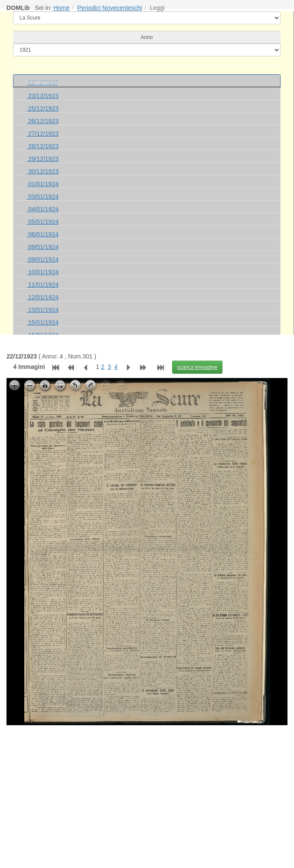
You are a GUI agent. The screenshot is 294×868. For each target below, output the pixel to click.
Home (61, 8)
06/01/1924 (42, 234)
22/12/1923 (42, 83)
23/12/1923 (42, 96)
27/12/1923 (42, 134)
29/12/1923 (42, 159)
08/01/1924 (42, 247)
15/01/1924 (42, 322)
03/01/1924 (42, 197)
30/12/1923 (42, 171)
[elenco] (147, 18)
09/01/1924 (42, 260)
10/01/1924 (42, 272)
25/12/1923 (42, 108)
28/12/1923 (42, 146)
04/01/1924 (42, 209)
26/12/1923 (42, 121)
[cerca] (147, 50)
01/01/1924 (42, 184)
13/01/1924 (42, 310)
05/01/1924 (42, 222)
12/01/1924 (42, 297)
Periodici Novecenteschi (109, 8)
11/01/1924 (42, 285)
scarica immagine (197, 367)
